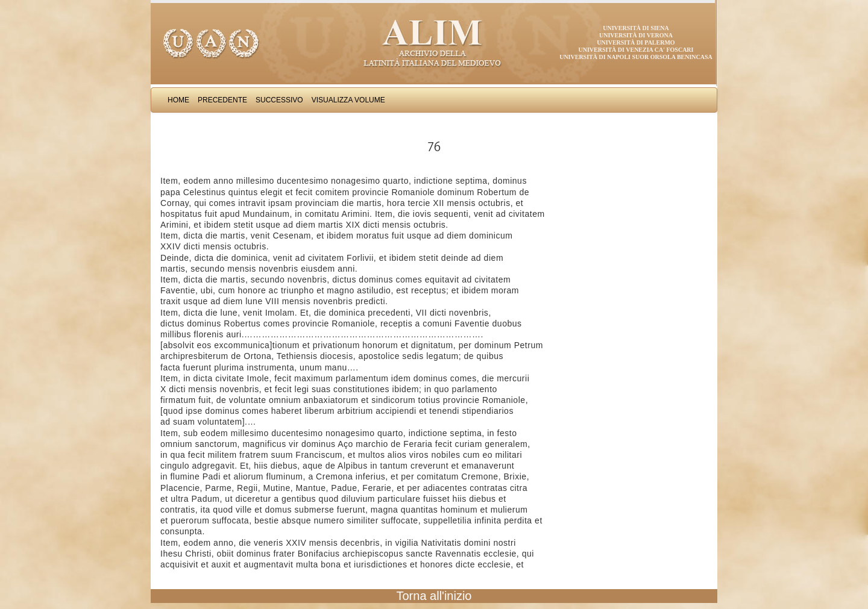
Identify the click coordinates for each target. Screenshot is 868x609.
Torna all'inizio (434, 596)
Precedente (222, 100)
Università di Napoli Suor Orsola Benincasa (636, 57)
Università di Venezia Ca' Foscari (636, 50)
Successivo (279, 100)
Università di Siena (636, 28)
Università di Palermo (636, 42)
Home (178, 100)
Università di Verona (636, 35)
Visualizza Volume (348, 100)
